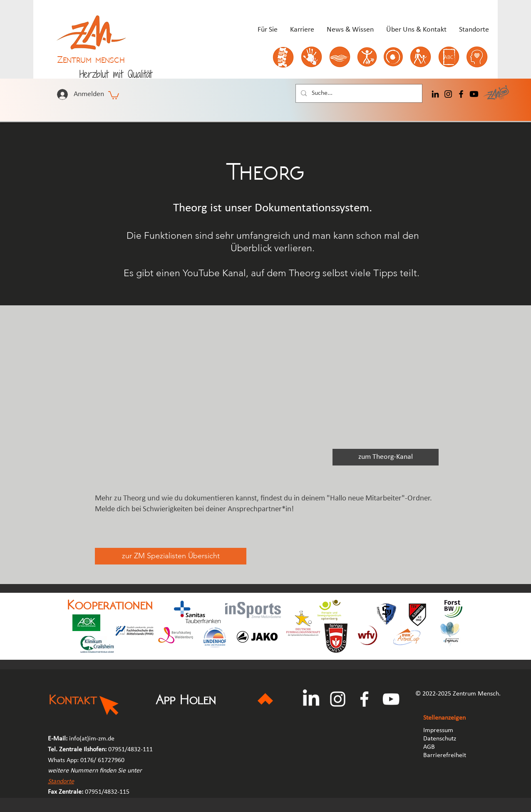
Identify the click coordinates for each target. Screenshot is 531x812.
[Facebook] (461, 94)
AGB (430, 747)
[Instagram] (448, 94)
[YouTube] (391, 699)
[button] (114, 95)
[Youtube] (474, 94)
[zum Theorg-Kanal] (386, 457)
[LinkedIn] (435, 94)
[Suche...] (358, 93)
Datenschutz (440, 739)
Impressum (438, 730)
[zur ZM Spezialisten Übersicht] (171, 556)
